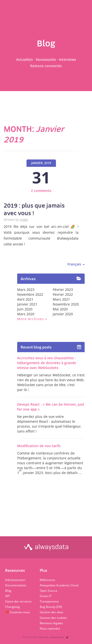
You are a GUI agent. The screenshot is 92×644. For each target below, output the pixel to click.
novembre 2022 (30, 294)
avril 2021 (25, 299)
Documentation (16, 585)
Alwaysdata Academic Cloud (59, 585)
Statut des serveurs (18, 601)
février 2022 (63, 294)
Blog (8, 591)
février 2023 (63, 290)
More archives (31, 319)
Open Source (49, 591)
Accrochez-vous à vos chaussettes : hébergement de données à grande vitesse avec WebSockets (47, 363)
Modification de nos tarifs (39, 446)
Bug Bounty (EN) (51, 607)
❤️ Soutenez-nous (18, 612)
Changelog (13, 607)
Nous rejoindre (50, 628)
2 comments (41, 191)
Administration (15, 580)
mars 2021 (61, 299)
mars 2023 (26, 290)
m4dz (24, 220)
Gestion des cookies (53, 618)
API (7, 596)
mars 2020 (26, 314)
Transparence (49, 601)
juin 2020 (25, 309)
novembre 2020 (66, 304)
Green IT (46, 596)
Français (76, 264)
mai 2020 (60, 309)
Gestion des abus (52, 612)
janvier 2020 (63, 314)
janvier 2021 (27, 304)
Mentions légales (51, 623)
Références (47, 580)
